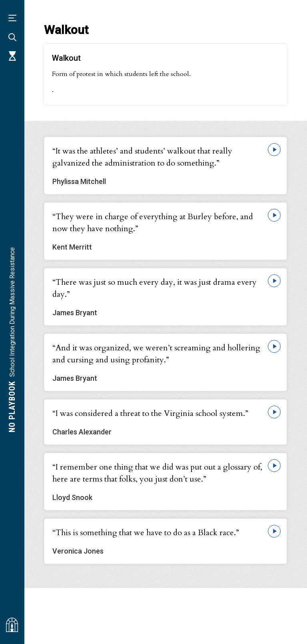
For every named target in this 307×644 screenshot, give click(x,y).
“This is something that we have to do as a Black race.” (146, 533)
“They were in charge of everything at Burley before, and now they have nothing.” (153, 223)
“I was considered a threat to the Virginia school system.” (150, 413)
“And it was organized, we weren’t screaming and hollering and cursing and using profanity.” (156, 354)
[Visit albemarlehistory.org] (12, 625)
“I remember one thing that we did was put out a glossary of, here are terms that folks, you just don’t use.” (157, 473)
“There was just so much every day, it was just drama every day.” (154, 288)
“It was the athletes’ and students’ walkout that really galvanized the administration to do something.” (142, 157)
